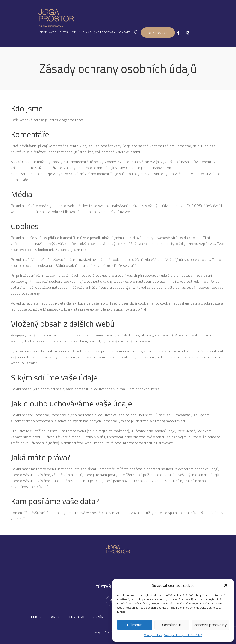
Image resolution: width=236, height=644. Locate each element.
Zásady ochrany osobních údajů (183, 635)
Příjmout (134, 625)
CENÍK (99, 617)
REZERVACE (158, 33)
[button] (226, 586)
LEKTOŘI (77, 617)
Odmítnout (172, 625)
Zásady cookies (153, 635)
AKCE (55, 617)
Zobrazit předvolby (210, 625)
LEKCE (36, 617)
